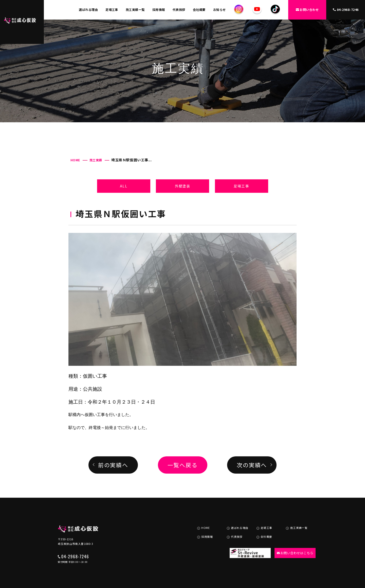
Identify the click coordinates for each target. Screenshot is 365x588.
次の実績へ (252, 465)
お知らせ (220, 10)
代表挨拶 (179, 10)
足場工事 (112, 10)
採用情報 (159, 10)
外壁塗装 (182, 186)
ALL (123, 186)
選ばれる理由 (88, 10)
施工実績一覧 (135, 10)
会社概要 (199, 10)
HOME (75, 160)
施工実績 (96, 160)
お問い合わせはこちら (293, 541)
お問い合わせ (307, 10)
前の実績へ (113, 465)
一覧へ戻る (183, 465)
